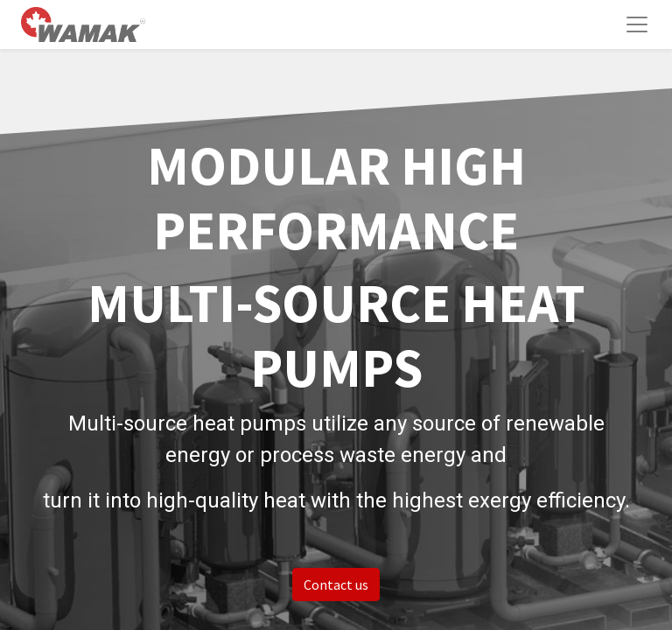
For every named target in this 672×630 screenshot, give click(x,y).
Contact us (336, 584)
